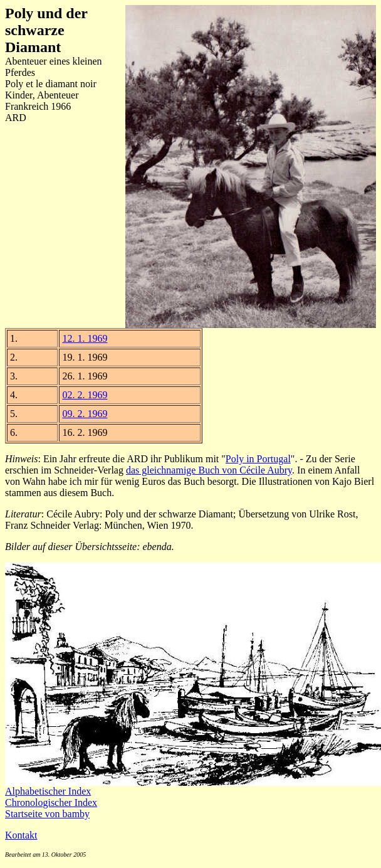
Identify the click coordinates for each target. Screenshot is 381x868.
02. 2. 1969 (85, 395)
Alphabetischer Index (48, 791)
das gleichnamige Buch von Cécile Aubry (209, 470)
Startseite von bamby (47, 814)
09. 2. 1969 (85, 414)
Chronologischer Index (51, 802)
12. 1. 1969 (85, 338)
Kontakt (21, 835)
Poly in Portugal (258, 459)
